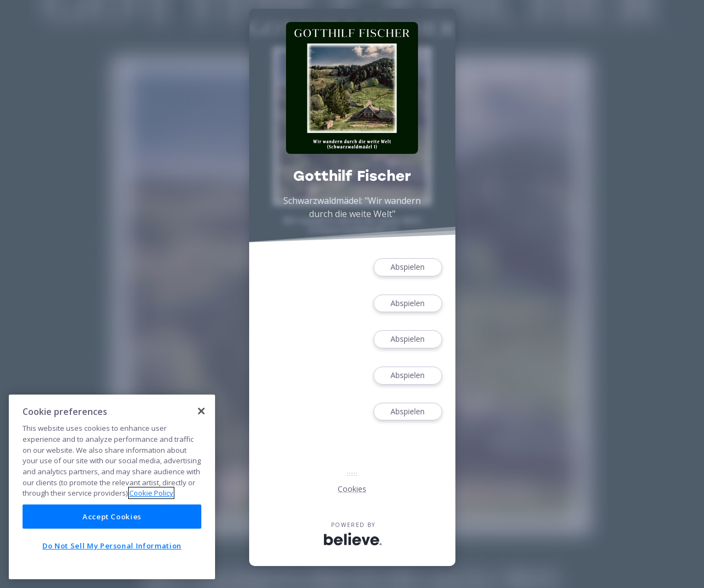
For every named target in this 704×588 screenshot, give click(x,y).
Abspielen (408, 267)
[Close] (201, 411)
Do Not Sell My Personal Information (112, 546)
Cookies (352, 489)
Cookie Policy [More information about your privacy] (151, 493)
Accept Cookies (112, 517)
